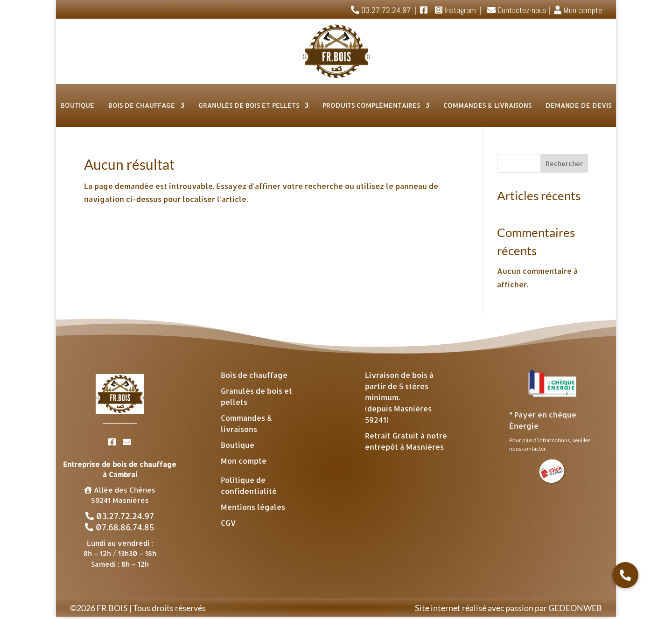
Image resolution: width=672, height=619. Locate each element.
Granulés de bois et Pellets (249, 105)
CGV (228, 523)
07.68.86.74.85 (120, 527)
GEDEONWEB (575, 608)
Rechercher (564, 163)
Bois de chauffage (142, 105)
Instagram (459, 10)
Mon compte (577, 10)
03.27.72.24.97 (120, 516)
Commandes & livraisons (487, 105)
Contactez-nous (516, 10)
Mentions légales (253, 507)
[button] (625, 575)
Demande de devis (578, 105)
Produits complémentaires (371, 105)
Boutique (77, 105)
